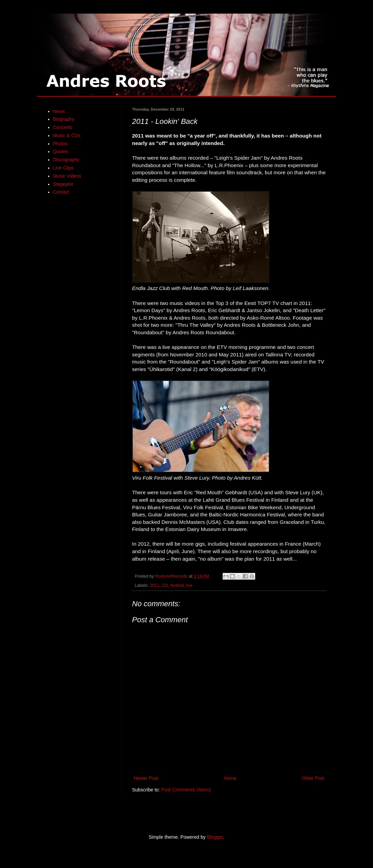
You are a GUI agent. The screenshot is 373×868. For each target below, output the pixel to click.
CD (165, 585)
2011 (155, 585)
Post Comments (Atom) (186, 790)
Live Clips (63, 168)
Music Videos (67, 176)
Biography (64, 119)
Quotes (61, 151)
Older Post (313, 778)
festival (177, 585)
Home (230, 778)
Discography (66, 160)
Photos (61, 144)
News (59, 111)
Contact (61, 192)
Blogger (215, 837)
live (189, 585)
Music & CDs (67, 135)
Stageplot (63, 184)
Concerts (63, 127)
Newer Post (146, 778)
